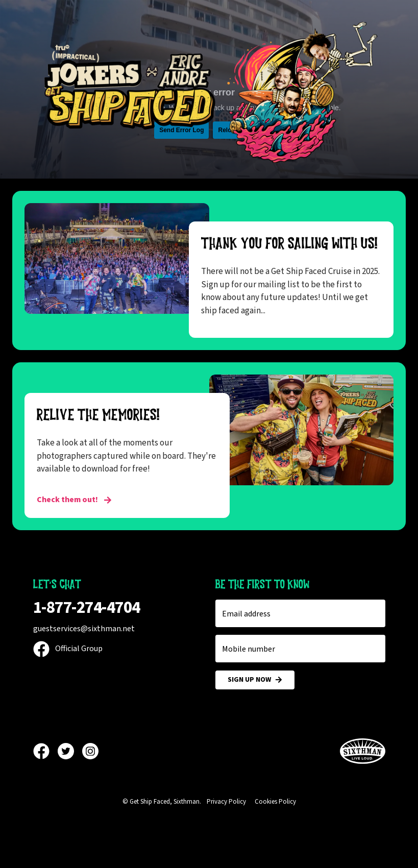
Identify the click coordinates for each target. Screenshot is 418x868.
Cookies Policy (275, 802)
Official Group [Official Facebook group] (68, 649)
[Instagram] (90, 751)
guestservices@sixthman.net (84, 629)
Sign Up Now (255, 680)
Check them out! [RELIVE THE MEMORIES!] (74, 500)
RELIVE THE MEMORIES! (98, 415)
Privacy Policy (226, 802)
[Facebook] (45, 751)
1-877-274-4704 (87, 607)
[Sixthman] (363, 751)
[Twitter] (70, 751)
